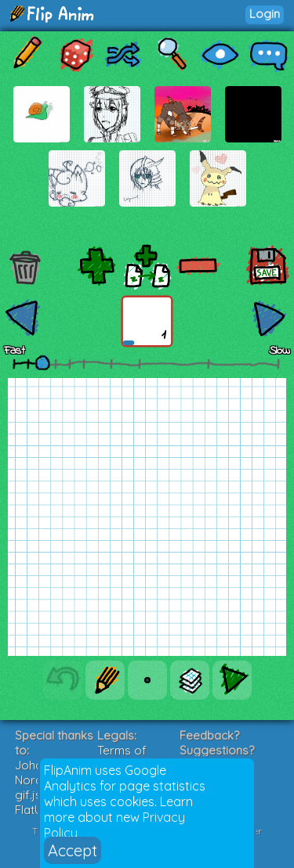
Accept (73, 850)
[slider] (42, 362)
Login (265, 14)
